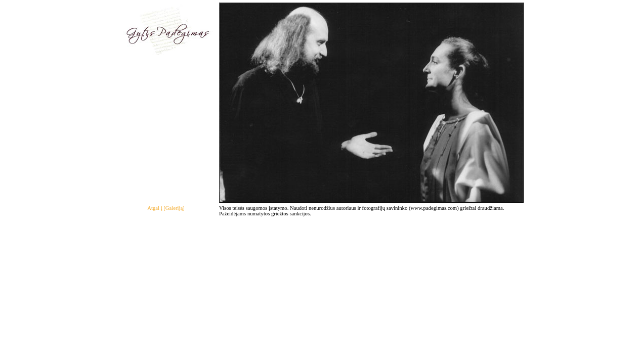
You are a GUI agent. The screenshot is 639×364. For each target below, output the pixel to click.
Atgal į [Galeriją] (166, 208)
